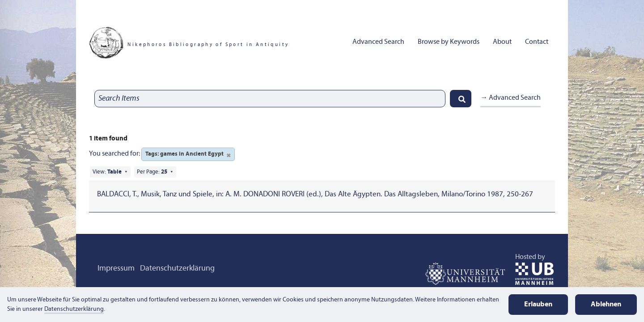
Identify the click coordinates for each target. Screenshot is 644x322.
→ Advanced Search (511, 98)
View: (107, 172)
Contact (537, 42)
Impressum (116, 269)
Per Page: (152, 172)
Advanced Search (378, 42)
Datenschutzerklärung (177, 269)
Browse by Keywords (449, 42)
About (502, 42)
